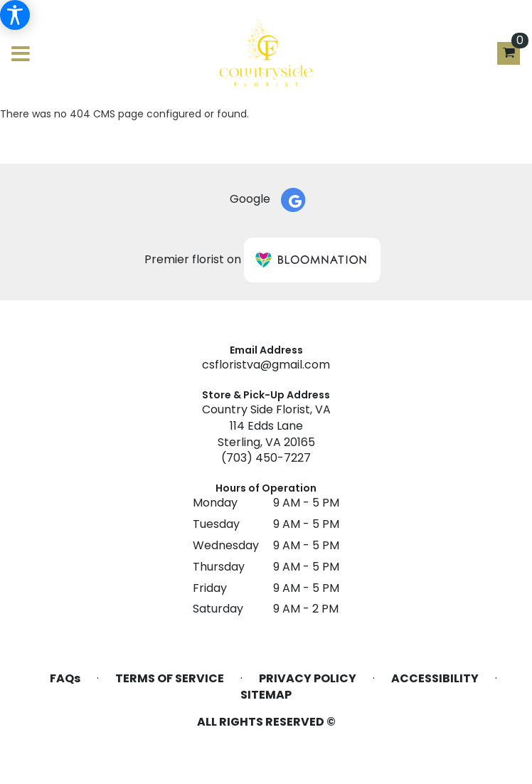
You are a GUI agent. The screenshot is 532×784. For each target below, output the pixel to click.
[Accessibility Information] (15, 15)
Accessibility (435, 679)
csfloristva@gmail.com (266, 365)
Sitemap (266, 695)
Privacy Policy (308, 679)
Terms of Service (170, 679)
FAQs (65, 679)
